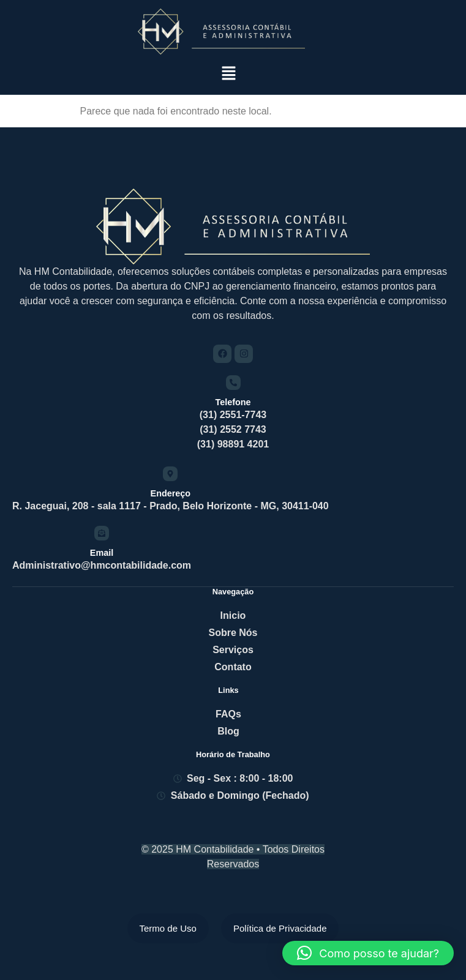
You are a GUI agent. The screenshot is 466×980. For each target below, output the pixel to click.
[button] (229, 74)
